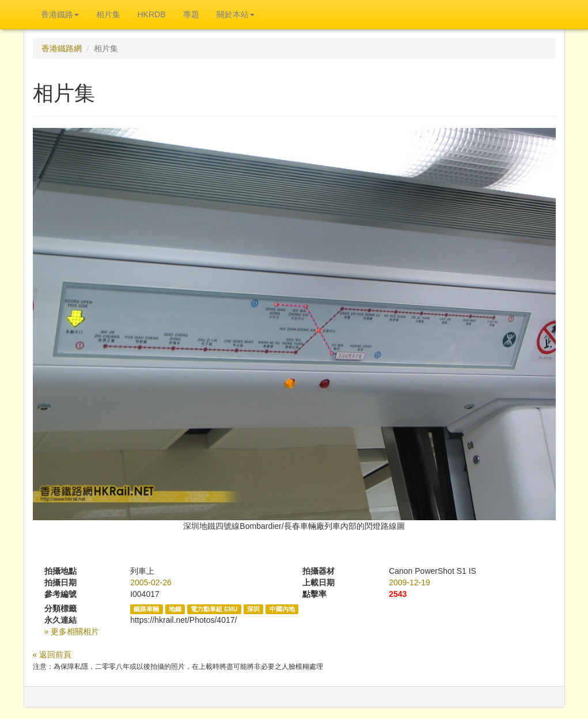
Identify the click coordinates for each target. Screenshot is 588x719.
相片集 (108, 14)
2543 (398, 594)
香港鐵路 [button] (60, 14)
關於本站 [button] (236, 14)
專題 (191, 14)
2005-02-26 (151, 582)
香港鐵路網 (62, 48)
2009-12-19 (409, 582)
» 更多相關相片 (72, 631)
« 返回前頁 (52, 654)
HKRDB (152, 14)
